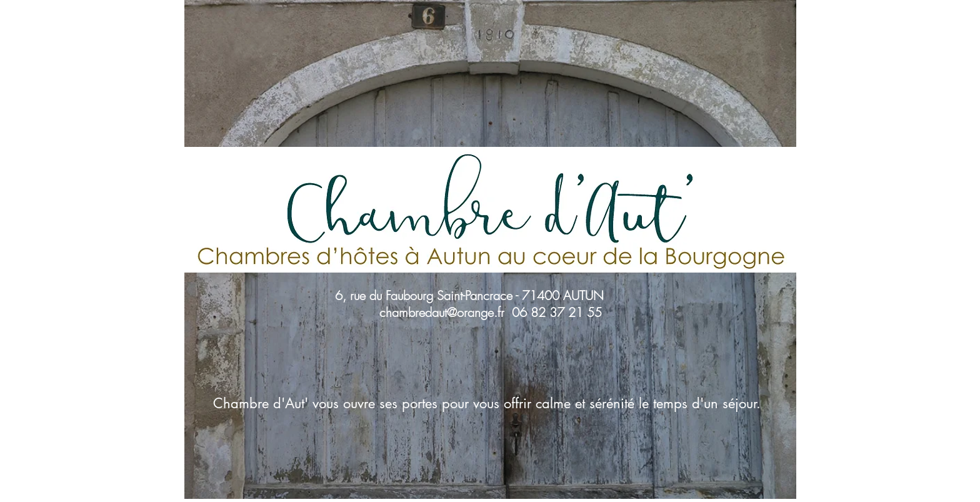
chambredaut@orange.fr (442, 312)
